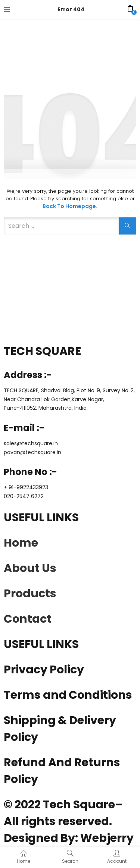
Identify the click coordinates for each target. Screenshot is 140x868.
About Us (30, 568)
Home (21, 543)
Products (30, 594)
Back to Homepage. (70, 206)
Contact (28, 619)
